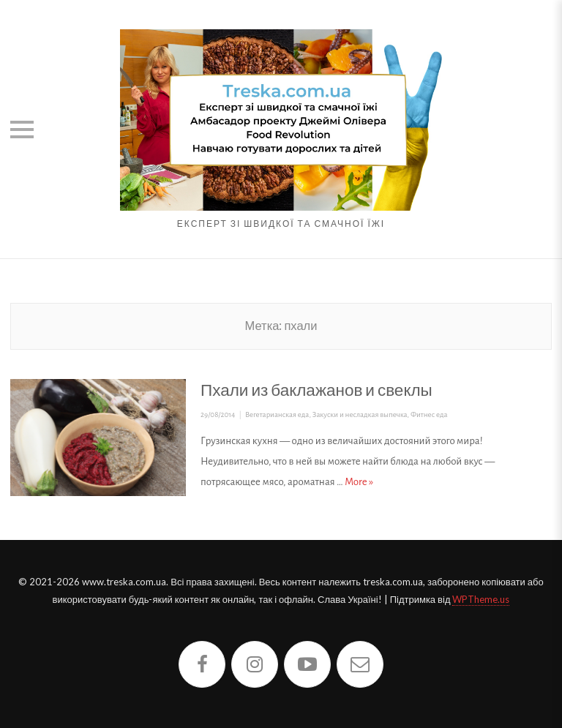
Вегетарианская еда (277, 414)
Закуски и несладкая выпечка (360, 414)
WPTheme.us (481, 599)
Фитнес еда (429, 414)
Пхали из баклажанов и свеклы (316, 390)
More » (359, 482)
